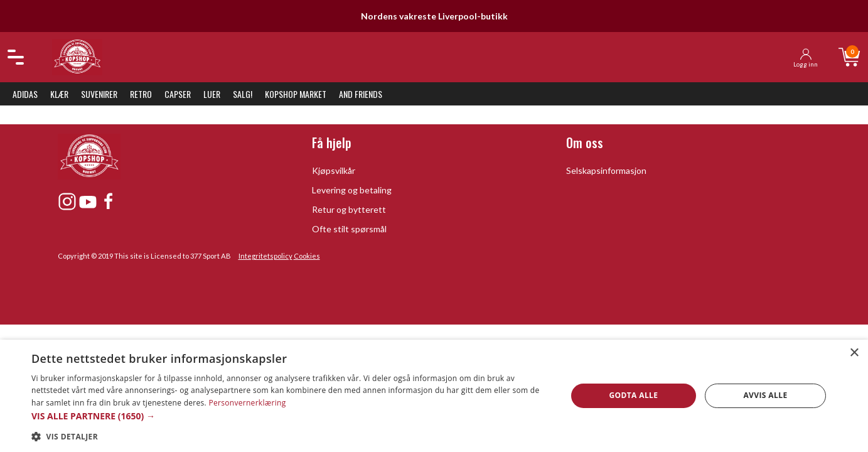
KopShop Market (296, 94)
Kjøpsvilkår (334, 170)
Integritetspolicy (265, 256)
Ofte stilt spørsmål (349, 229)
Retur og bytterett (349, 209)
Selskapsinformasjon (606, 170)
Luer (212, 94)
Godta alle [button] (633, 395)
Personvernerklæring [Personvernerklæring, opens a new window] (247, 403)
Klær (59, 94)
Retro (141, 94)
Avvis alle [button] (765, 395)
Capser (178, 94)
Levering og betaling (352, 190)
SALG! (243, 94)
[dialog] (434, 396)
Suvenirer (99, 94)
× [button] (854, 353)
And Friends (361, 94)
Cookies (307, 256)
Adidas (25, 94)
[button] (291, 416)
